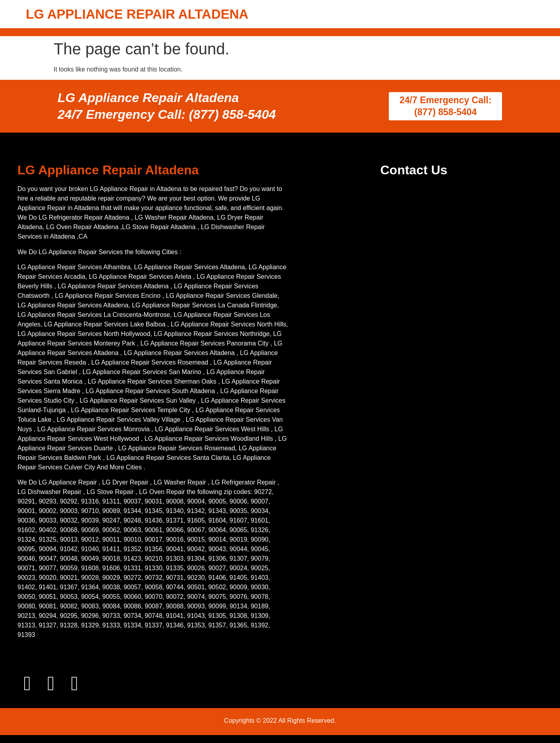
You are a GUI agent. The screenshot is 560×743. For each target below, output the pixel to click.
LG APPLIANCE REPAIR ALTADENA (137, 14)
